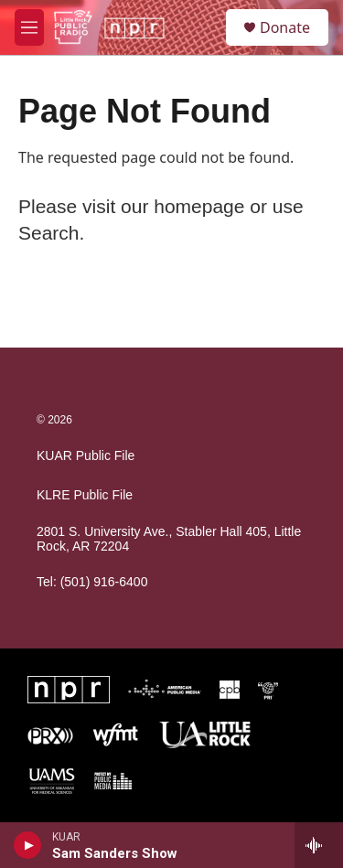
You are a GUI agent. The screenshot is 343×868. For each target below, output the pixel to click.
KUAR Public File (86, 456)
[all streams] (319, 845)
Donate (285, 27)
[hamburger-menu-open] (29, 27)
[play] (28, 845)
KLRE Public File (85, 495)
